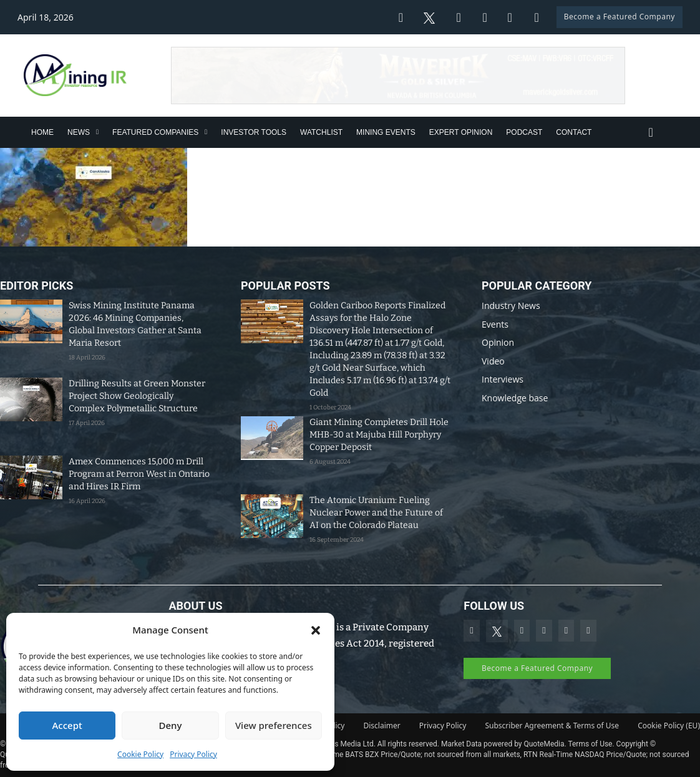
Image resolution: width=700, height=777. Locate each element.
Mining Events (386, 132)
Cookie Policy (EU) (669, 726)
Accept (67, 725)
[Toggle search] (651, 132)
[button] (316, 630)
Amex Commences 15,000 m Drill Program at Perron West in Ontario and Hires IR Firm (139, 474)
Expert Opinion (461, 132)
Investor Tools (254, 132)
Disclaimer (382, 726)
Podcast (524, 132)
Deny (171, 725)
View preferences (274, 725)
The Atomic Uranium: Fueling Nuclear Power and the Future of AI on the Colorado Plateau (376, 513)
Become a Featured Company (620, 17)
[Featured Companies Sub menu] (206, 132)
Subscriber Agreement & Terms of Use (552, 726)
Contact (574, 132)
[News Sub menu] (97, 132)
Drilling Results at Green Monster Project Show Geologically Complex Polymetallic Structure (137, 396)
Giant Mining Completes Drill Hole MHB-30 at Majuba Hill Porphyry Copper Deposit (379, 435)
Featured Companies (155, 132)
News (79, 132)
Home (42, 132)
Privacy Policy (193, 754)
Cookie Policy (140, 754)
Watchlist (321, 132)
